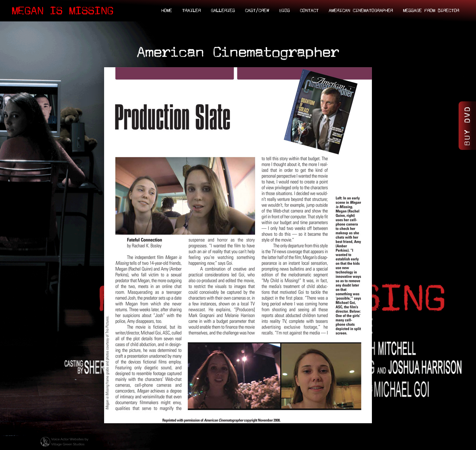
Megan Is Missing (63, 11)
